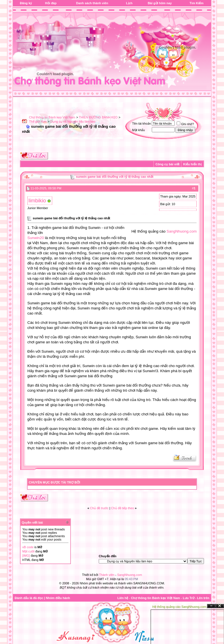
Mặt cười (28, 551)
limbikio (37, 200)
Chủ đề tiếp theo (123, 508)
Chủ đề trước (99, 508)
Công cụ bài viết (167, 164)
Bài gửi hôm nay (160, 3)
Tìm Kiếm (196, 3)
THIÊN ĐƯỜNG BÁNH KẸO (98, 117)
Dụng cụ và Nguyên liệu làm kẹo (73, 122)
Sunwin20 (36, 238)
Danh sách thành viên (92, 3)
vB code (28, 547)
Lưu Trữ (189, 598)
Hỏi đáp (51, 3)
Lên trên (203, 598)
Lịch (129, 3)
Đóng (220, 606)
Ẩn (211, 606)
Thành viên (107, 575)
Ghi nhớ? (185, 124)
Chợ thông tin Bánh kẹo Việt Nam (52, 117)
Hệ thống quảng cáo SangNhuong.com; (180, 607)
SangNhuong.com (182, 231)
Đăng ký (26, 3)
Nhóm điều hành (58, 598)
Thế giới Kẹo (38, 122)
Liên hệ (123, 598)
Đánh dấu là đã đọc (29, 598)
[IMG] (26, 556)
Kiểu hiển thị (192, 164)
